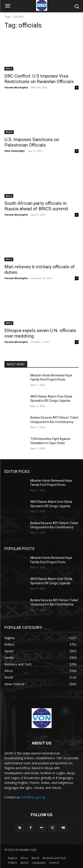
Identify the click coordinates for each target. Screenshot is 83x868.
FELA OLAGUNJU (15, 151)
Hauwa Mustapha (16, 87)
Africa (9, 69)
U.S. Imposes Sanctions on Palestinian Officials (32, 142)
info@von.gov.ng (33, 797)
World (9, 132)
